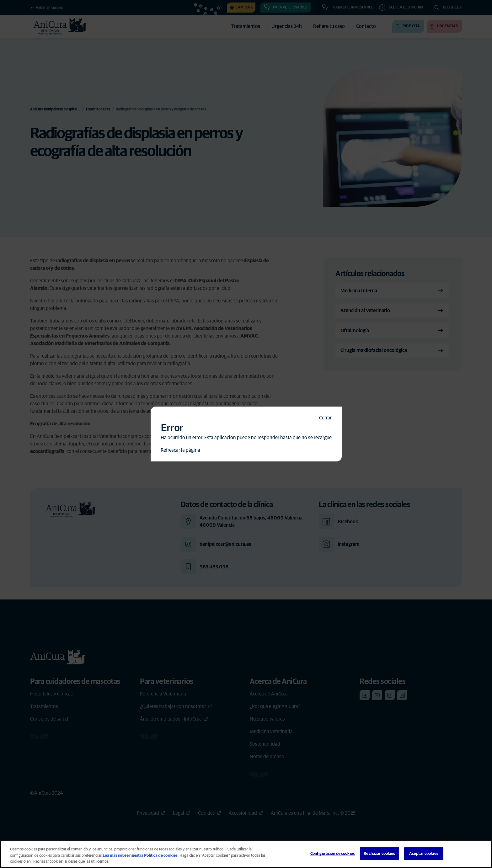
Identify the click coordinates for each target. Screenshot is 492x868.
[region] (246, 854)
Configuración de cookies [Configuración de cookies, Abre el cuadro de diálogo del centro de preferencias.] (333, 853)
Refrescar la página (180, 450)
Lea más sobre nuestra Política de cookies (140, 856)
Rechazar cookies (379, 853)
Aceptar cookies (424, 853)
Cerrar (325, 418)
